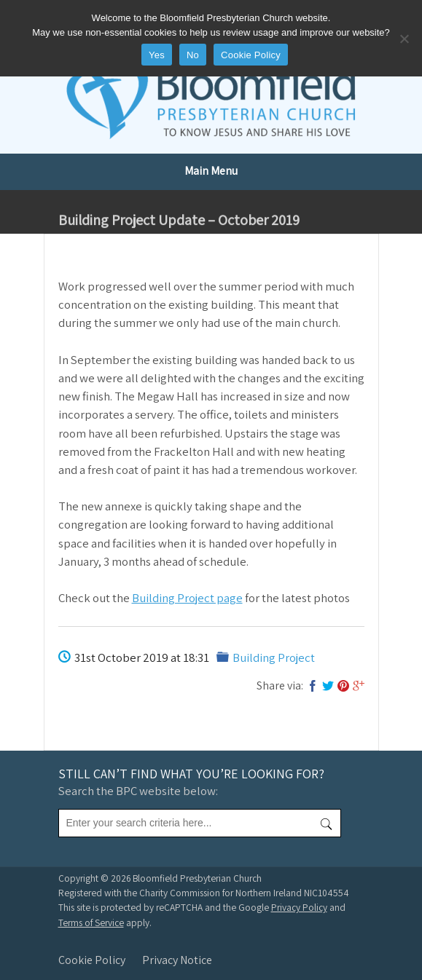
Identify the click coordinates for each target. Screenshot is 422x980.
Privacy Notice (177, 960)
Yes (157, 55)
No (193, 55)
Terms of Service (91, 922)
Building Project (274, 657)
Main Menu (211, 171)
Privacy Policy (299, 907)
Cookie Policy (92, 960)
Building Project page (187, 598)
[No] (404, 39)
